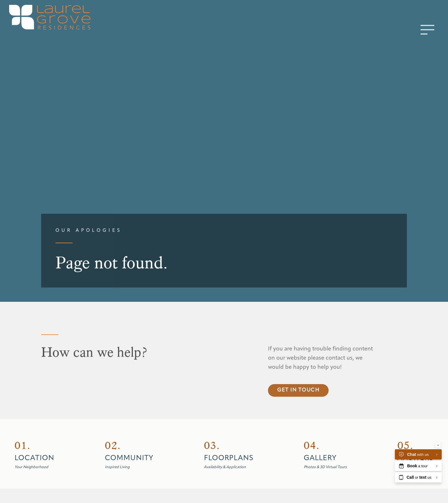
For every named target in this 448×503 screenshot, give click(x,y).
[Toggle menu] (427, 30)
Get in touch (298, 402)
